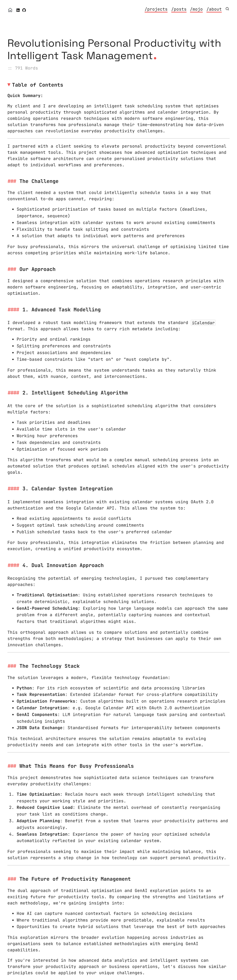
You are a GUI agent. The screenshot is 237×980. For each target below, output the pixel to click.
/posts (179, 9)
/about (214, 9)
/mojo (196, 9)
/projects (156, 9)
